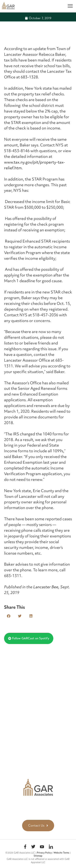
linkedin (51, 847)
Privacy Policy (44, 853)
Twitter (33, 847)
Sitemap (38, 856)
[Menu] (70, 6)
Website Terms (61, 853)
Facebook (25, 847)
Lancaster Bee (46, 587)
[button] (9, 616)
